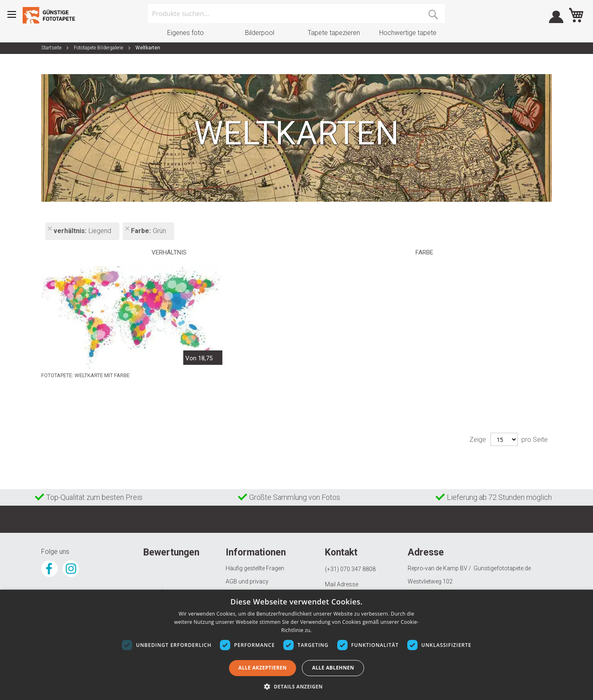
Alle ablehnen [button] (333, 668)
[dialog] (296, 645)
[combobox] (296, 14)
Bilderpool (260, 33)
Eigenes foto (186, 33)
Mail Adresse (342, 584)
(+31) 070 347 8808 (350, 569)
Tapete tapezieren (334, 33)
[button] (296, 686)
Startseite (52, 48)
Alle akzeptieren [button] (263, 668)
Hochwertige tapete (408, 33)
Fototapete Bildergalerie (99, 48)
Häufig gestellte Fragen (255, 568)
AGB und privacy (247, 581)
